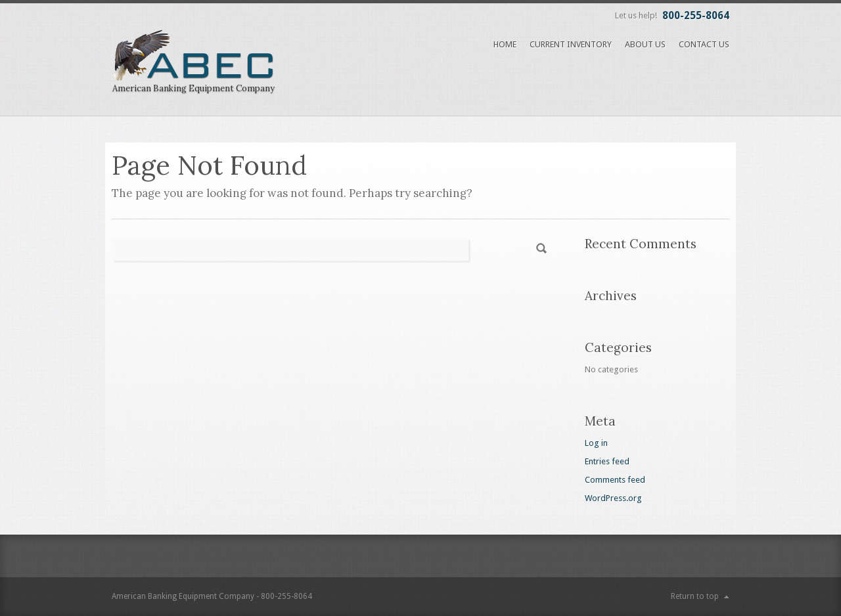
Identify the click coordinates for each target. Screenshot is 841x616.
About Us (645, 44)
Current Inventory (571, 44)
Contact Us (704, 44)
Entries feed (607, 461)
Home (505, 44)
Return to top (695, 596)
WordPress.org (613, 498)
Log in (596, 443)
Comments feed (615, 480)
